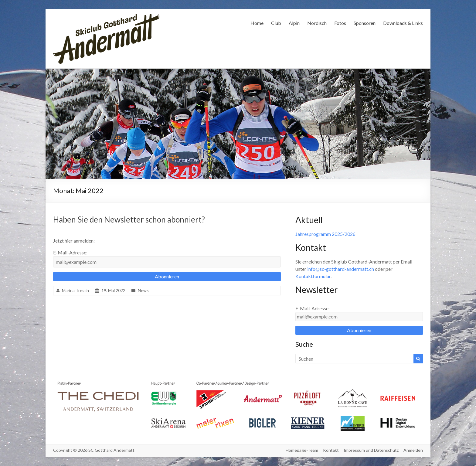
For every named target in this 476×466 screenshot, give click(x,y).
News (143, 290)
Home (257, 23)
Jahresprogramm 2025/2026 (325, 234)
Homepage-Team (302, 450)
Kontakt (331, 450)
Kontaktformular (313, 276)
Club (276, 23)
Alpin (294, 23)
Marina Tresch (75, 290)
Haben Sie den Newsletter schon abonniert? (129, 219)
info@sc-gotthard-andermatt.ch (341, 269)
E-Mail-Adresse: (70, 252)
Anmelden (413, 450)
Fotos (340, 23)
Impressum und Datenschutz (371, 450)
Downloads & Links (403, 23)
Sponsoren (365, 23)
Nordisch (317, 23)
